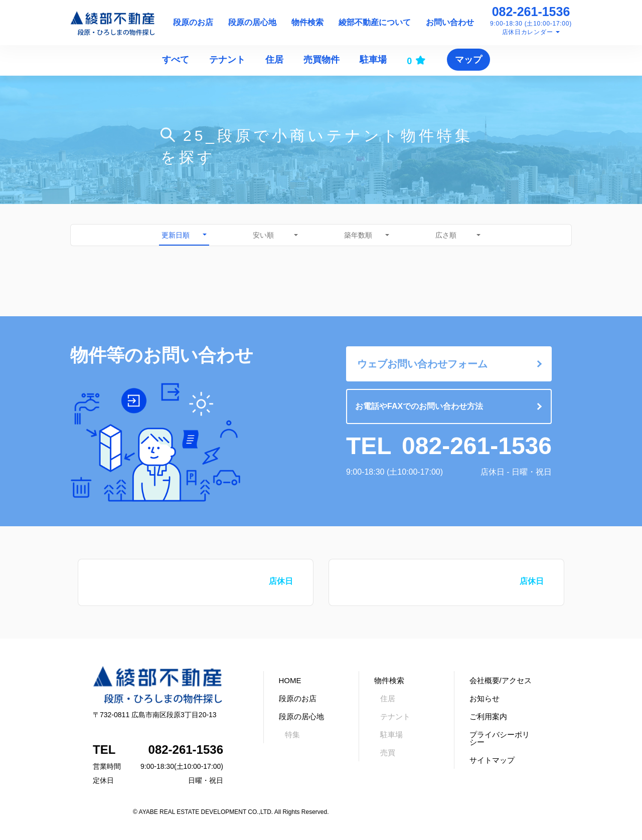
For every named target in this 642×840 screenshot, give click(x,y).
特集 (292, 734)
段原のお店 (193, 22)
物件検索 (307, 22)
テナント (227, 60)
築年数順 (358, 235)
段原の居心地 (252, 22)
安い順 (263, 235)
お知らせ (485, 698)
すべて (176, 60)
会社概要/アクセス (501, 680)
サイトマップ (492, 760)
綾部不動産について (375, 22)
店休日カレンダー (528, 32)
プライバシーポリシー (500, 738)
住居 (274, 60)
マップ (468, 60)
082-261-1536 (531, 12)
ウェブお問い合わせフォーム (422, 364)
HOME (290, 680)
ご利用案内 (488, 716)
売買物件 (322, 60)
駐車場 (373, 60)
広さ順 (446, 235)
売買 (388, 753)
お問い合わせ (450, 22)
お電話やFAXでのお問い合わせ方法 (419, 406)
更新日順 (176, 235)
